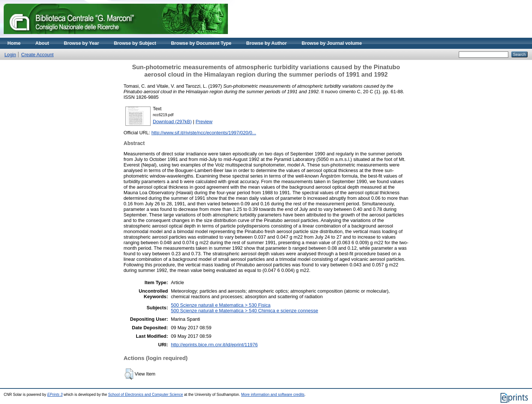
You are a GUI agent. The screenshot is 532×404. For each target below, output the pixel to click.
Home (14, 43)
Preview (204, 122)
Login (10, 55)
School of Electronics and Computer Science (146, 395)
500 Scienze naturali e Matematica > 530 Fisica (221, 305)
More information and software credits (273, 395)
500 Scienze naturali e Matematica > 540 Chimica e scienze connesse (245, 311)
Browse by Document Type (201, 43)
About (42, 43)
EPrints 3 (55, 395)
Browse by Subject (135, 43)
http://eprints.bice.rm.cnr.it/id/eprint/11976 (214, 345)
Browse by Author (266, 43)
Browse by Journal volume (332, 43)
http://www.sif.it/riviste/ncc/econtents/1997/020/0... (204, 133)
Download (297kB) (172, 122)
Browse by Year (82, 43)
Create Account (37, 55)
